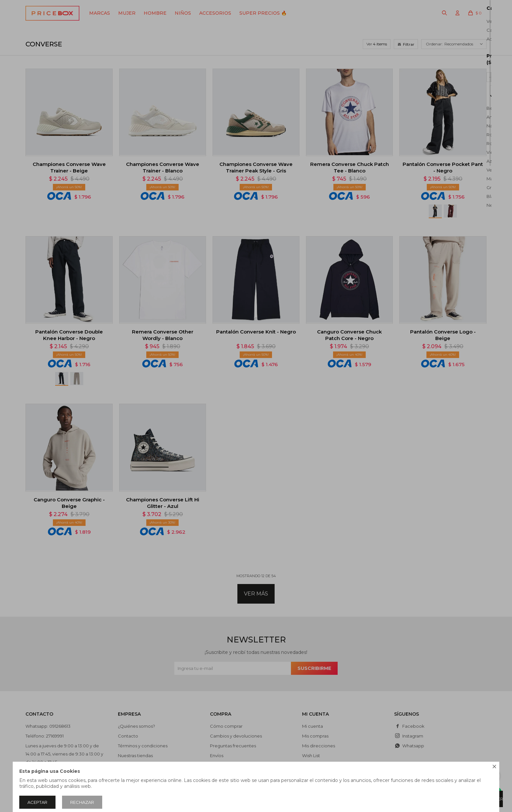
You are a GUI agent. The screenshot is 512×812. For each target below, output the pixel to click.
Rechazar (82, 802)
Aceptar (37, 802)
